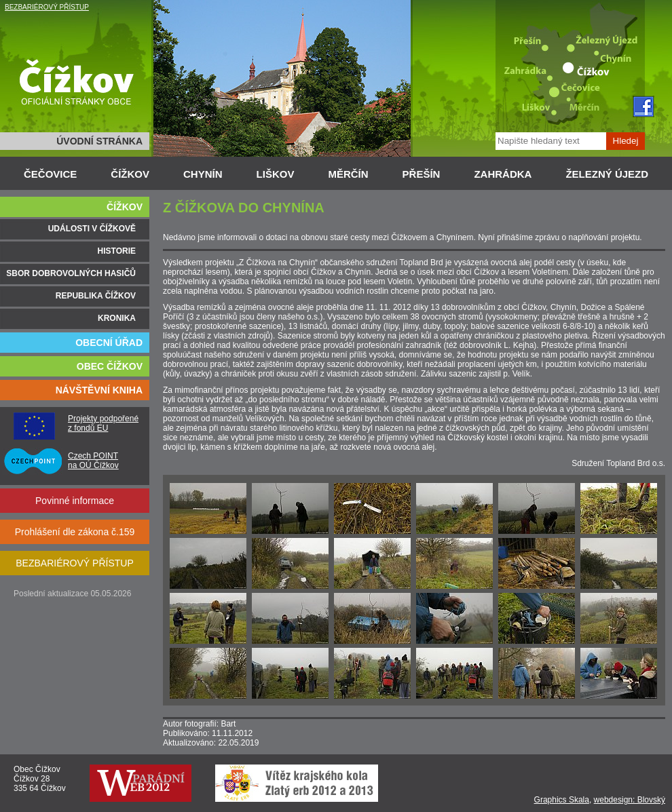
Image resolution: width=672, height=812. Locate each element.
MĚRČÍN (348, 174)
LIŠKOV (276, 174)
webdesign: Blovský (630, 800)
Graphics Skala (562, 800)
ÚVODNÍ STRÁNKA (99, 141)
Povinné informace (75, 501)
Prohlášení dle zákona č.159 (75, 532)
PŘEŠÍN (422, 174)
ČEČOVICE (50, 174)
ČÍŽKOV (130, 174)
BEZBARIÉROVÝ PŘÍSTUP (47, 7)
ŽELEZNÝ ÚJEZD (607, 174)
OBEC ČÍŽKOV (110, 366)
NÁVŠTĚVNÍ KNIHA (99, 390)
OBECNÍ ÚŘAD (109, 343)
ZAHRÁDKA (503, 174)
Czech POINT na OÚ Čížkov (93, 461)
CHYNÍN (203, 174)
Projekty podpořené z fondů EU (103, 423)
